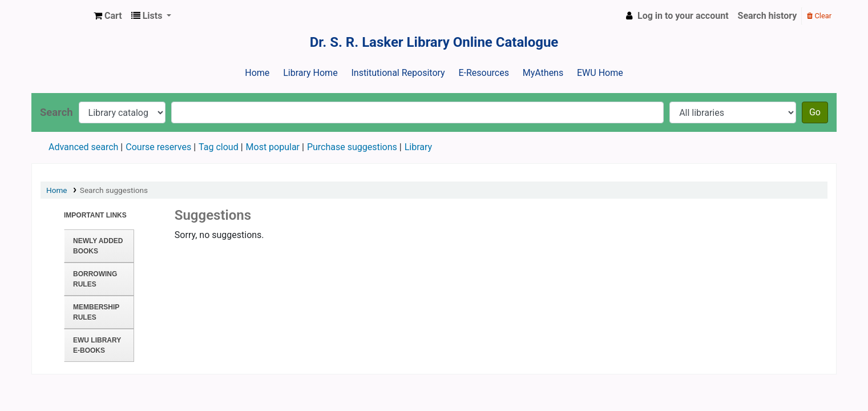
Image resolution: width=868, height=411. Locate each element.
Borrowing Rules (95, 279)
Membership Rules (96, 312)
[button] (108, 16)
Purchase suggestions (352, 147)
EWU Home (600, 73)
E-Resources (483, 73)
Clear (819, 16)
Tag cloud (219, 147)
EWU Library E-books (97, 345)
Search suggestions (114, 190)
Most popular (273, 147)
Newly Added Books (98, 246)
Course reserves (158, 147)
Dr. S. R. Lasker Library (60, 16)
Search (56, 112)
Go (815, 112)
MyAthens (543, 73)
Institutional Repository (398, 73)
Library (418, 147)
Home (257, 73)
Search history (768, 16)
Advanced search (83, 147)
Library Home (310, 73)
